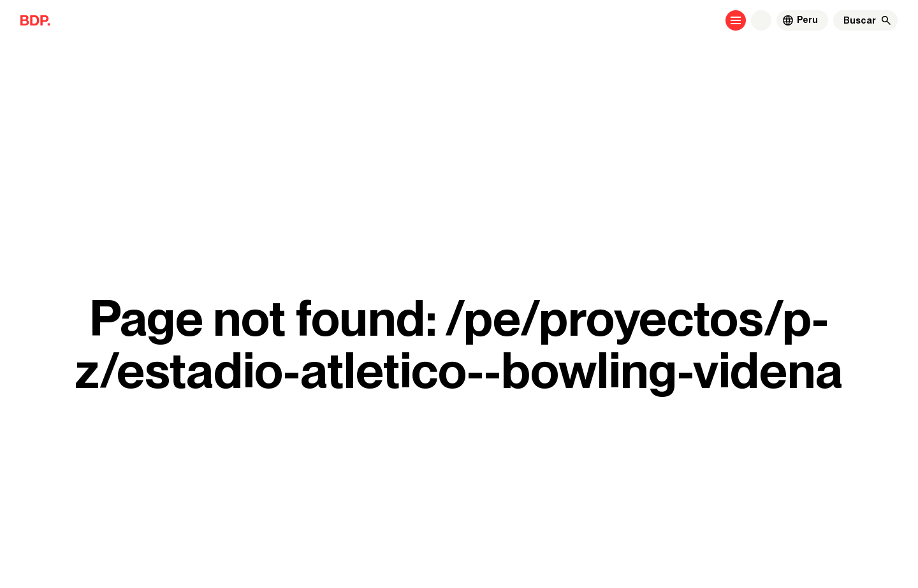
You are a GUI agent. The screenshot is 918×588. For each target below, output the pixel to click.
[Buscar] (860, 20)
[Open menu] (736, 20)
